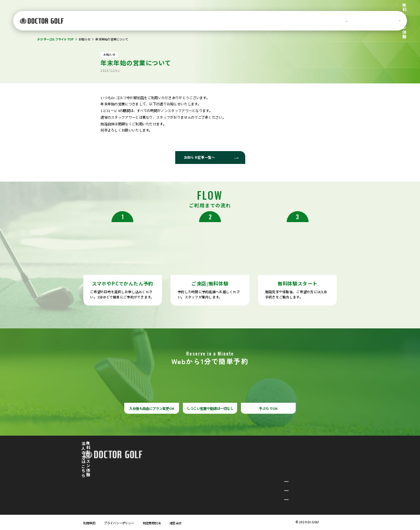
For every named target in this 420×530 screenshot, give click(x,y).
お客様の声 (260, 21)
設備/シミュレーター (203, 21)
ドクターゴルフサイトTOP (55, 39)
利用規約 (89, 523)
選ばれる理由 (137, 21)
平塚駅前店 (200, 489)
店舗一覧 (235, 21)
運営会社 (175, 523)
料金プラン (165, 21)
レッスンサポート (292, 21)
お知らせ (85, 39)
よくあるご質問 (327, 21)
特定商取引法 (152, 523)
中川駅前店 (200, 480)
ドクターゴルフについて (98, 21)
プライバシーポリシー (119, 523)
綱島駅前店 (200, 498)
